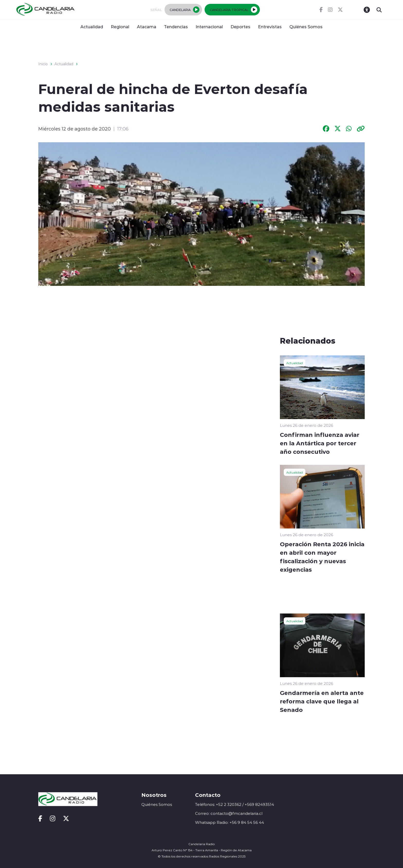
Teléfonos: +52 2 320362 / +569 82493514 (235, 804)
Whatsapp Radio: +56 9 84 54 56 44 (230, 822)
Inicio (43, 64)
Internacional (209, 27)
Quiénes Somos (306, 27)
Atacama (147, 27)
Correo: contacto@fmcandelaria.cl (229, 813)
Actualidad (92, 27)
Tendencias (176, 27)
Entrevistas (270, 27)
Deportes (240, 27)
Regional (120, 27)
